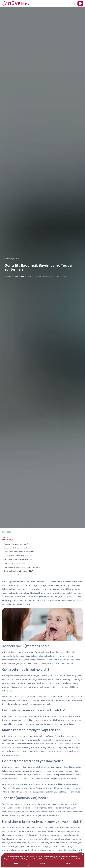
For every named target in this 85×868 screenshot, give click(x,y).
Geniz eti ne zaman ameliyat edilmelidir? (19, 552)
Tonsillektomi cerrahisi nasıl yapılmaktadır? (20, 575)
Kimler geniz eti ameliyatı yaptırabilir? (18, 556)
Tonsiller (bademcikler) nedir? (15, 563)
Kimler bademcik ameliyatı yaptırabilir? (18, 571)
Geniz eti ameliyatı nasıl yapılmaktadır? (18, 559)
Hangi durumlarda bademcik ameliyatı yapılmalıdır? (23, 567)
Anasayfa (8, 276)
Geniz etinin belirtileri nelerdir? (15, 548)
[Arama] (74, 4)
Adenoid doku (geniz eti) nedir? (16, 544)
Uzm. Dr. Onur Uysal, (46, 601)
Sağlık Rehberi (19, 276)
